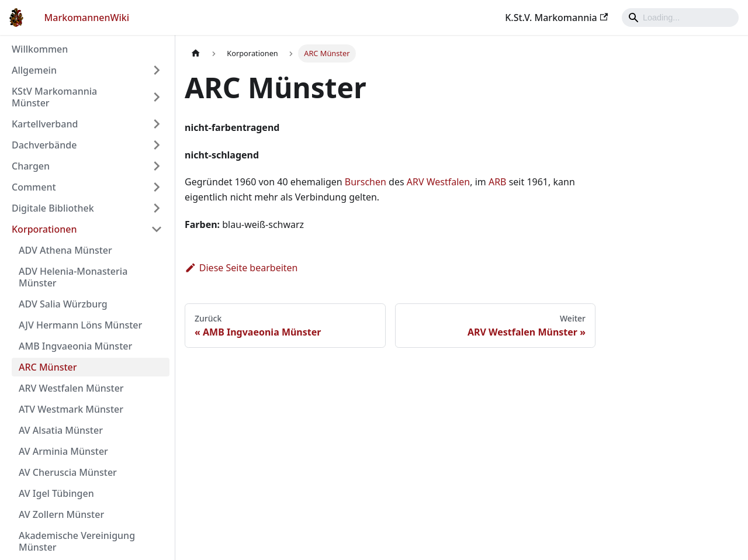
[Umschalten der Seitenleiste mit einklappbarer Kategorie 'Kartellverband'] (157, 124)
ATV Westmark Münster (71, 409)
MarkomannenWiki (87, 18)
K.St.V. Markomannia (556, 18)
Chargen (31, 166)
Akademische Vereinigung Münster (77, 541)
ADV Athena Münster (65, 250)
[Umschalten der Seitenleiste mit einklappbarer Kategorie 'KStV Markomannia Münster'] (157, 97)
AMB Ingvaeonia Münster (75, 346)
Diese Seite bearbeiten (241, 268)
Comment (34, 187)
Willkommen (40, 49)
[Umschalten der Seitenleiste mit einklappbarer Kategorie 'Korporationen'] (157, 229)
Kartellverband (45, 124)
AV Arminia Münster (63, 451)
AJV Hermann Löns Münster (80, 325)
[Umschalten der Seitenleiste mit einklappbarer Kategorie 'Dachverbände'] (157, 145)
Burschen (366, 182)
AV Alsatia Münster (61, 430)
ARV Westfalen (438, 182)
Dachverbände (44, 145)
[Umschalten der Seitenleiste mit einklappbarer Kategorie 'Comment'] (157, 187)
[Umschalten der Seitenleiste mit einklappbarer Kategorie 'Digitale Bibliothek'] (157, 208)
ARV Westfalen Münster (71, 388)
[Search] (680, 18)
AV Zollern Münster (61, 514)
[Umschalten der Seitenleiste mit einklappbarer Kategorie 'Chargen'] (157, 166)
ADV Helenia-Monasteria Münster (73, 277)
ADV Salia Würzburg (63, 304)
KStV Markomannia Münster (54, 97)
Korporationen (44, 229)
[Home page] (196, 53)
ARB (498, 182)
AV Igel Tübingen (56, 493)
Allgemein (34, 70)
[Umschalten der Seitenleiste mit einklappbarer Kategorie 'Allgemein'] (157, 70)
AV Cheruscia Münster (68, 472)
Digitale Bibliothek (53, 208)
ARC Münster (48, 367)
